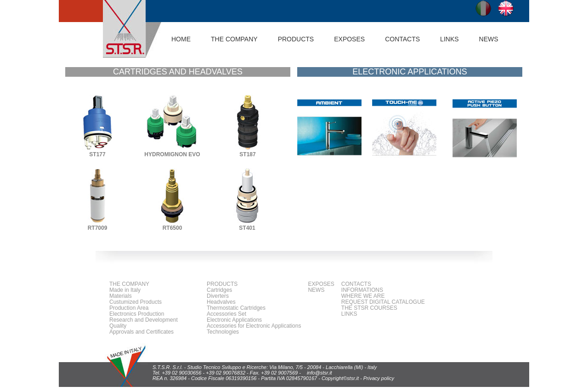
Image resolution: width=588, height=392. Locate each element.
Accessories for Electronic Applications (254, 326)
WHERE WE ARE (363, 296)
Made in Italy (125, 290)
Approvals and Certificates (141, 332)
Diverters (218, 296)
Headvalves (221, 302)
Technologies (223, 332)
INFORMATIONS (362, 290)
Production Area (129, 308)
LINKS (449, 39)
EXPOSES (349, 39)
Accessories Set (226, 314)
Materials (121, 296)
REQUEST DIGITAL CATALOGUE (383, 302)
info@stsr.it (319, 373)
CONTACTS (402, 39)
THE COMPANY (129, 284)
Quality (118, 326)
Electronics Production (137, 314)
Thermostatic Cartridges (236, 308)
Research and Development (144, 320)
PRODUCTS (222, 284)
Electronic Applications (234, 320)
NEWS (489, 39)
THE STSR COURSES (369, 308)
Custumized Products (136, 302)
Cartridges (219, 290)
